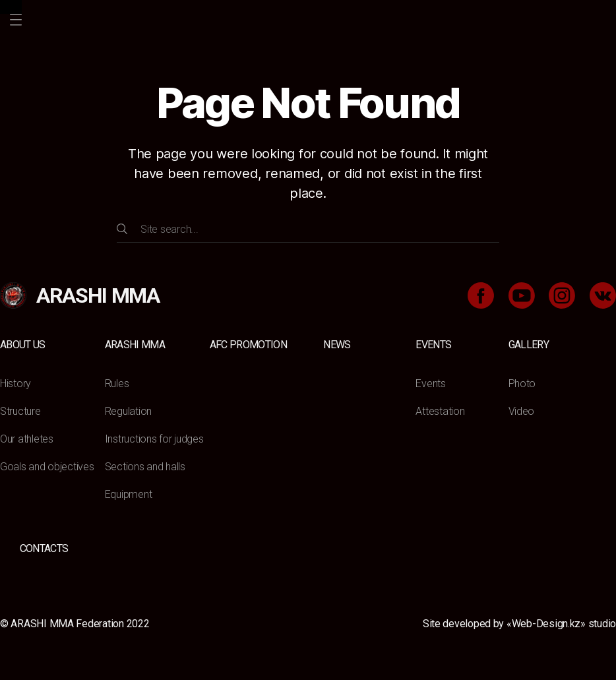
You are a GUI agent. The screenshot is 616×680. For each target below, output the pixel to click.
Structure (20, 411)
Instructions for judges (154, 439)
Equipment (129, 494)
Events (433, 345)
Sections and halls (145, 467)
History (15, 384)
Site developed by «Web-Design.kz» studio (519, 624)
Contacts (44, 548)
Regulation (128, 411)
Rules (117, 384)
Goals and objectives (47, 467)
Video (522, 411)
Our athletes (27, 439)
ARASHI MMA (135, 345)
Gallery (529, 345)
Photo (522, 384)
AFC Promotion (248, 345)
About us (23, 345)
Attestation (440, 411)
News (337, 345)
